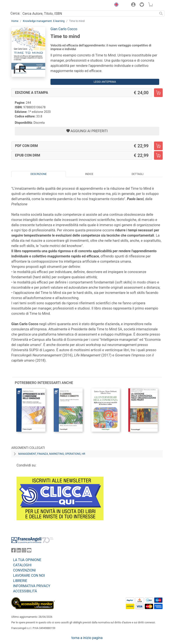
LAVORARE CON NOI (29, 576)
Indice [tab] (89, 174)
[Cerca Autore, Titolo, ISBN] (89, 13)
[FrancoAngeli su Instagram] (24, 551)
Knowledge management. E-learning (44, 21)
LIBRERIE (20, 581)
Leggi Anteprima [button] (105, 82)
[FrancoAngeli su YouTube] (29, 551)
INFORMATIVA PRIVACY (32, 586)
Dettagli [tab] (137, 174)
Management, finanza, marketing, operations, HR (52, 454)
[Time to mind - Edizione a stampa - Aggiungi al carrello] (158, 93)
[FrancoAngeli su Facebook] (13, 551)
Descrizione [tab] (38, 174)
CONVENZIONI (24, 570)
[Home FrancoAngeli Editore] (26, 5)
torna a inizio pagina (87, 638)
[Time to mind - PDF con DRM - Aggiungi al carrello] (158, 146)
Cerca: (15, 13)
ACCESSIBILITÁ (25, 591)
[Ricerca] (161, 13)
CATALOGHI (22, 565)
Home (15, 21)
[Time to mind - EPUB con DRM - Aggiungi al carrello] (158, 155)
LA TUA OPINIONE (27, 560)
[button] (115, 5)
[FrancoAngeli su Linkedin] (19, 551)
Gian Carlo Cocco (64, 29)
